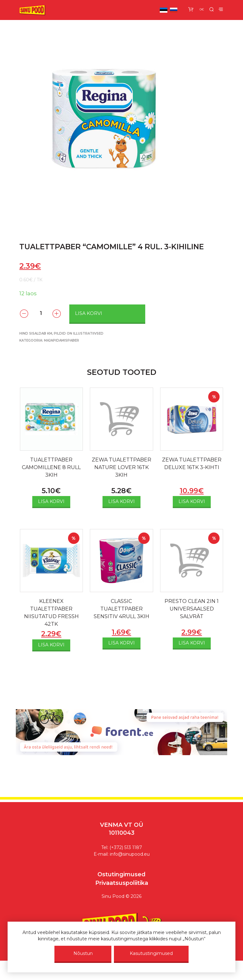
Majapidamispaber (62, 340)
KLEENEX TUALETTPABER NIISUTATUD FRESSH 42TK (51, 613)
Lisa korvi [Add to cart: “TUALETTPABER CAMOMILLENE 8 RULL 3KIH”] (51, 501)
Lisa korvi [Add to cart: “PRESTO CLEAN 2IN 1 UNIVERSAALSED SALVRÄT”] (192, 643)
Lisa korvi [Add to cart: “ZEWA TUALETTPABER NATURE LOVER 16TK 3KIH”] (121, 501)
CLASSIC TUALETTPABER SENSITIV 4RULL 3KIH (121, 609)
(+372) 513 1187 (126, 847)
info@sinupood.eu (130, 854)
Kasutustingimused (151, 953)
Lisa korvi (89, 313)
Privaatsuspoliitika (122, 883)
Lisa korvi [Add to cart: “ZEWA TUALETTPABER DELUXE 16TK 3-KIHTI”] (192, 501)
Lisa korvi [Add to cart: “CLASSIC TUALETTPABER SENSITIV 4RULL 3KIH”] (121, 643)
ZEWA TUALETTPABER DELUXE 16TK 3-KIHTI (192, 464)
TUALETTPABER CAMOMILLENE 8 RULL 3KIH (51, 467)
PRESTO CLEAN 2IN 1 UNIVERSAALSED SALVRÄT (192, 609)
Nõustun (83, 953)
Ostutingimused (121, 874)
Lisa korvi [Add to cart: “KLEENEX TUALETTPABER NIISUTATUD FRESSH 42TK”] (51, 645)
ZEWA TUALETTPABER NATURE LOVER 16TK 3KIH (121, 467)
